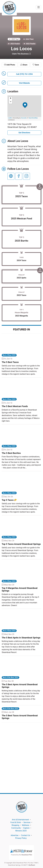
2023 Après (21, 278)
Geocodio (24, 118)
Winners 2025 (21, 831)
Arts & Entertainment (20, 820)
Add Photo (10, 65)
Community (16, 828)
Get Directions (24, 133)
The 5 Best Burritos (11, 453)
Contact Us (26, 835)
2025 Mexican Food (22, 219)
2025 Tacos (21, 196)
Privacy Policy (21, 838)
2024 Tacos (21, 260)
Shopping (15, 825)
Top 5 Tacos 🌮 (9, 500)
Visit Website (24, 83)
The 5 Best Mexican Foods (15, 406)
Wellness (26, 825)
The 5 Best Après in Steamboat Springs (21, 638)
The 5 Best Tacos (10, 362)
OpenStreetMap (33, 118)
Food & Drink (16, 822)
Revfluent (32, 865)
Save (36, 65)
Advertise (15, 835)
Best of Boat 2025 (9, 355)
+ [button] (11, 98)
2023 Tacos (21, 295)
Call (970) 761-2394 (24, 74)
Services (27, 822)
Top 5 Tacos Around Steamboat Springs (21, 544)
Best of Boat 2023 (9, 537)
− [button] (11, 102)
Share (24, 65)
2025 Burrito (21, 241)
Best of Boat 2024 (9, 493)
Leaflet (10, 118)
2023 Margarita (21, 316)
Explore (26, 828)
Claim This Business (21, 54)
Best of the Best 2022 (10, 677)
